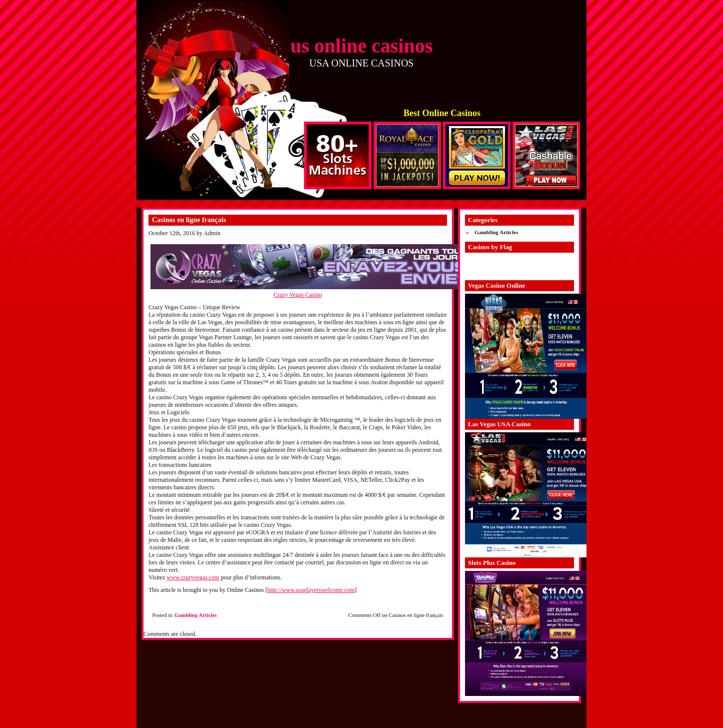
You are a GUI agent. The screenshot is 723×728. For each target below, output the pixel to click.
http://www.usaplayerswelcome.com (311, 590)
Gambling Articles (196, 615)
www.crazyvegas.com (193, 577)
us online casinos (362, 46)
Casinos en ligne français (189, 220)
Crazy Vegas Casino (297, 295)
